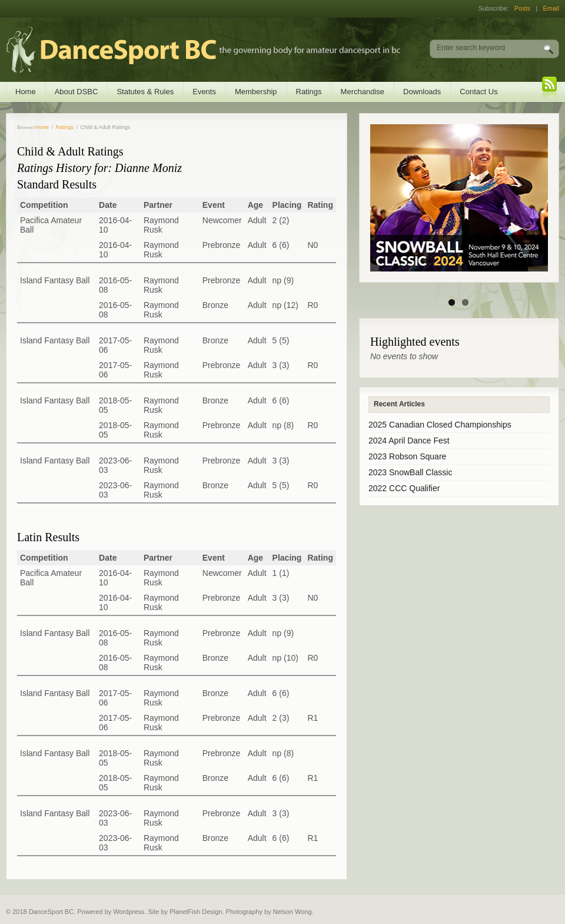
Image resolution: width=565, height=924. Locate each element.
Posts (523, 8)
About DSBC (77, 92)
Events (204, 92)
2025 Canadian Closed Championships (440, 425)
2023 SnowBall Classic (410, 472)
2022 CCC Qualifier (404, 488)
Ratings (309, 92)
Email (551, 8)
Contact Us (478, 92)
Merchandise (363, 92)
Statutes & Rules (145, 92)
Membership (256, 92)
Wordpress (129, 912)
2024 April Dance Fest (409, 441)
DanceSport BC (192, 49)
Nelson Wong (293, 912)
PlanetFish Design (196, 912)
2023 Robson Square (407, 456)
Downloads (422, 92)
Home (26, 92)
